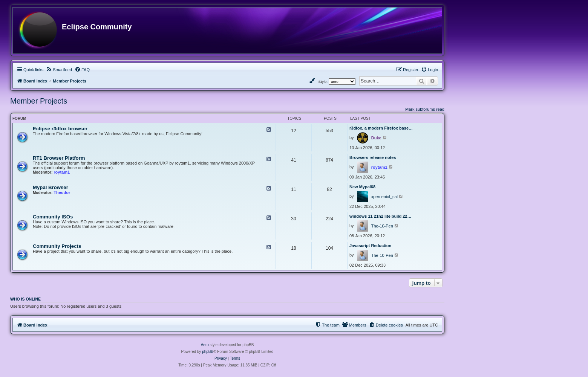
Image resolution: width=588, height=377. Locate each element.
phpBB (208, 352)
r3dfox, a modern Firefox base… (381, 128)
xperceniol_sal (384, 197)
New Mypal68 (362, 187)
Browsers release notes (373, 157)
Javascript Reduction (370, 246)
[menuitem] (59, 70)
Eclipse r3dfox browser (60, 129)
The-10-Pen (382, 226)
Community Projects (57, 246)
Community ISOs (53, 217)
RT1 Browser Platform (59, 158)
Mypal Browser (51, 187)
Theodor (62, 192)
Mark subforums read (425, 109)
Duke (376, 138)
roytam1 (62, 172)
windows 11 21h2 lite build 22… (380, 216)
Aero (205, 345)
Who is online (25, 299)
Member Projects (39, 101)
